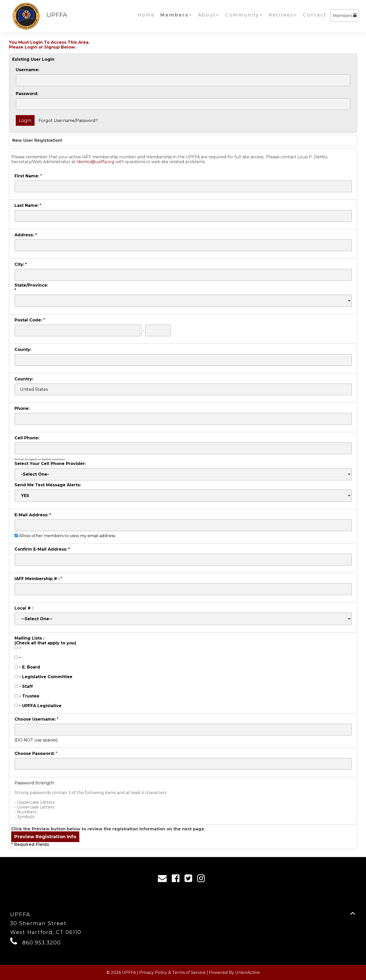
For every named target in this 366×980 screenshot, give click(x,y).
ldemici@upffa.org (95, 162)
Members (345, 15)
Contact (315, 15)
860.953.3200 (42, 943)
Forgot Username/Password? (68, 121)
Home (146, 15)
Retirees (283, 15)
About (209, 15)
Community (244, 15)
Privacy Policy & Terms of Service (172, 973)
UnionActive (247, 973)
